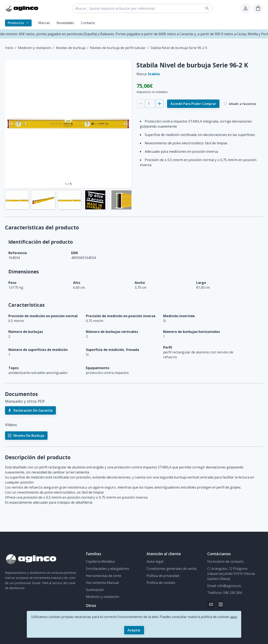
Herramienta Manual (102, 583)
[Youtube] (211, 604)
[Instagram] (221, 604)
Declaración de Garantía (30, 410)
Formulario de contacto (225, 561)
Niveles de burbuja (71, 48)
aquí (234, 617)
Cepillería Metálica (100, 561)
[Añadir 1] (160, 104)
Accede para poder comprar (193, 104)
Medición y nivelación (35, 48)
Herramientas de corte (104, 576)
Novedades (65, 23)
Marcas (44, 23)
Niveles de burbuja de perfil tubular (118, 48)
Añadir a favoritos (240, 104)
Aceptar (134, 630)
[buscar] (208, 8)
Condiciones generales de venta (171, 569)
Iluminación (95, 590)
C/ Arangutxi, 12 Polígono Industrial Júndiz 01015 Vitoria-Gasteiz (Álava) (231, 574)
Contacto (88, 23)
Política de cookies (161, 583)
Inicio (9, 48)
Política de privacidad (163, 576)
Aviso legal (155, 561)
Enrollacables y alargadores (108, 569)
